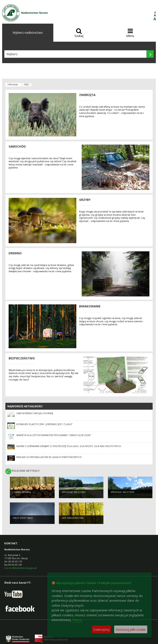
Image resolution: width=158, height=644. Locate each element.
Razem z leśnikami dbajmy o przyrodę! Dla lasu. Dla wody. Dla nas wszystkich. (69, 446)
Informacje (13, 84)
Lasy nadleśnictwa (73, 518)
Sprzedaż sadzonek (74, 492)
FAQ (26, 84)
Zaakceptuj (101, 629)
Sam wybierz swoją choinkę (35, 413)
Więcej (77, 620)
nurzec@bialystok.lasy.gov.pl (21, 568)
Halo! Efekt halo (23, 518)
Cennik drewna (22, 492)
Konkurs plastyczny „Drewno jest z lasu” (44, 424)
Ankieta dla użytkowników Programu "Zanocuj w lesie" (54, 435)
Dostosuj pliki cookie (131, 629)
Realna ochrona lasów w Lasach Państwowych (49, 457)
